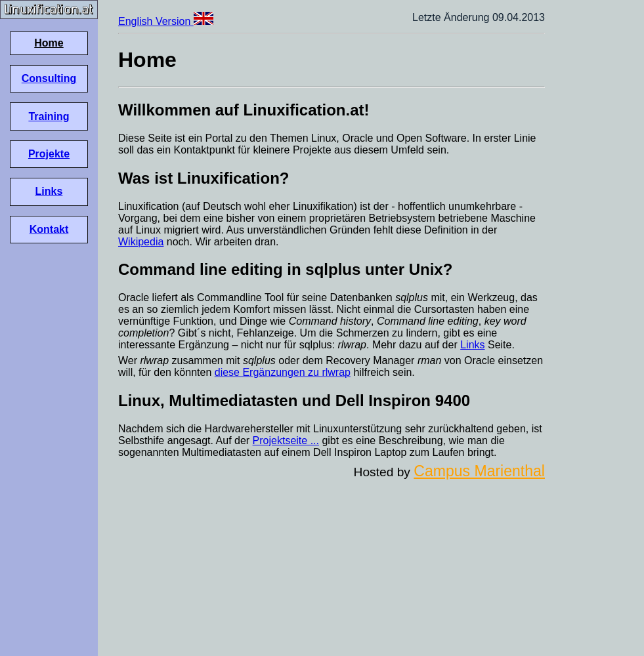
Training (49, 116)
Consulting (49, 78)
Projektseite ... (286, 441)
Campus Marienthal (479, 471)
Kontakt (49, 229)
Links (49, 191)
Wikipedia (141, 242)
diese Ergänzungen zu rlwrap (283, 372)
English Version (166, 21)
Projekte (49, 154)
